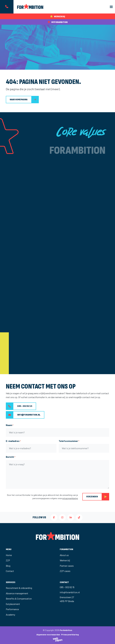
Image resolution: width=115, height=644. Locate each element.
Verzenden (98, 497)
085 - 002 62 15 (19, 406)
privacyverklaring (70, 498)
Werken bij (65, 560)
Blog (8, 566)
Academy (10, 615)
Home (9, 555)
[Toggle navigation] (111, 7)
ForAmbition (66, 630)
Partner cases (67, 566)
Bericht (11, 457)
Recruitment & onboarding (19, 588)
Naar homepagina (19, 100)
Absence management (17, 593)
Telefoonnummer (69, 441)
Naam (10, 425)
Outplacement (13, 604)
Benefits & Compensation (19, 599)
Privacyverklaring (70, 634)
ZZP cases (65, 571)
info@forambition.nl (23, 415)
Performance (12, 609)
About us (64, 555)
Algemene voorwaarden (48, 634)
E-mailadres (13, 441)
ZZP (8, 560)
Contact (10, 571)
